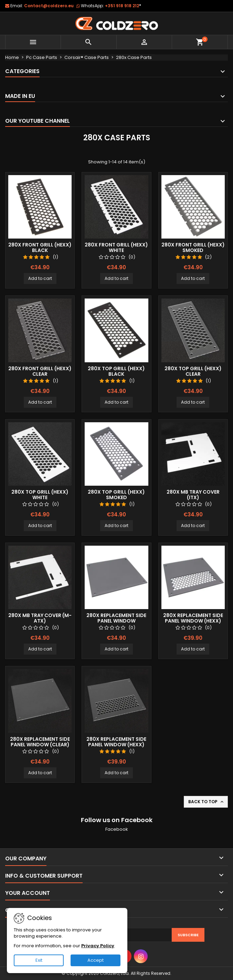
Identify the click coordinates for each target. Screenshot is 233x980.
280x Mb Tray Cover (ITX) (193, 495)
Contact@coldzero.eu (49, 6)
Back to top (206, 802)
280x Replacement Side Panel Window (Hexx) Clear (116, 745)
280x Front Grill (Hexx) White (116, 247)
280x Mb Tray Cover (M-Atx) (40, 618)
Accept (96, 960)
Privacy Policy (98, 946)
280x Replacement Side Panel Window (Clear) (40, 742)
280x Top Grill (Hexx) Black (116, 371)
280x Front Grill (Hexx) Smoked (193, 247)
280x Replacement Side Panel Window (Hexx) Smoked (193, 621)
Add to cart (40, 278)
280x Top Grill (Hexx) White (40, 495)
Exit (39, 960)
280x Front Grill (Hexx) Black (40, 247)
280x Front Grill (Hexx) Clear (40, 371)
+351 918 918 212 (123, 6)
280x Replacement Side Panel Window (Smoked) (116, 621)
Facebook (117, 829)
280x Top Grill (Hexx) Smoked (116, 495)
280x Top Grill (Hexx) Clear (193, 371)
